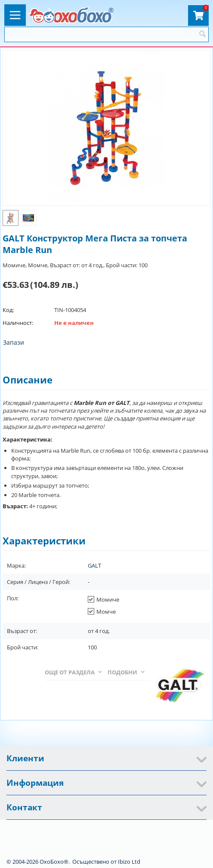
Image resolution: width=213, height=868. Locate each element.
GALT (94, 565)
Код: (8, 310)
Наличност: (18, 323)
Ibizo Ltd (129, 862)
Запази (14, 342)
